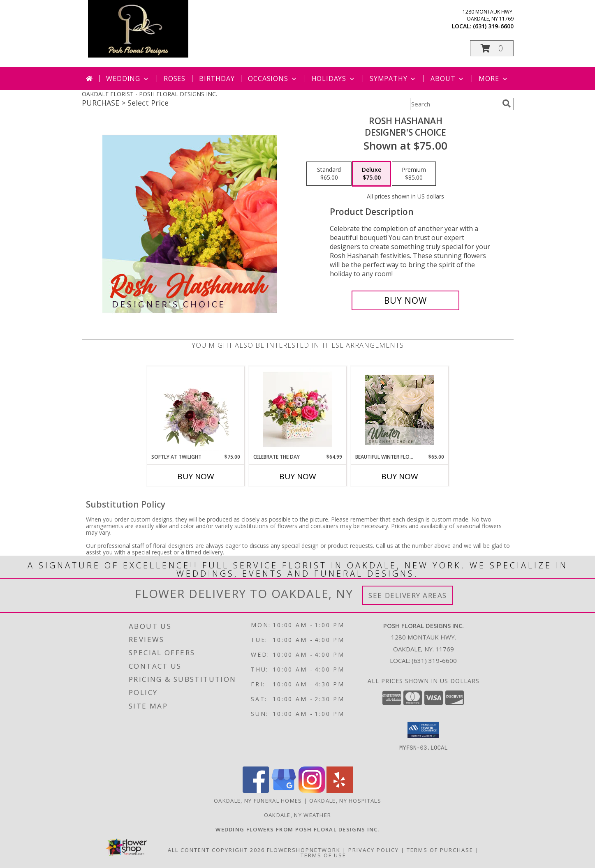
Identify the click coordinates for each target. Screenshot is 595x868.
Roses (175, 78)
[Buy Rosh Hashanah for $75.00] (406, 300)
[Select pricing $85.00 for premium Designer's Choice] (414, 174)
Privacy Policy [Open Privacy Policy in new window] (374, 850)
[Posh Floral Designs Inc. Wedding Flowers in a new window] (297, 829)
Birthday (217, 78)
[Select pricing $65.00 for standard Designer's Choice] (329, 174)
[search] (507, 104)
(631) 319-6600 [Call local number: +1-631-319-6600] (493, 26)
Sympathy (393, 78)
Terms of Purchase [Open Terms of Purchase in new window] (440, 850)
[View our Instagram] (312, 791)
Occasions (273, 78)
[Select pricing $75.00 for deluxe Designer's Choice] (372, 174)
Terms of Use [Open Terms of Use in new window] (323, 855)
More (494, 78)
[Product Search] (454, 104)
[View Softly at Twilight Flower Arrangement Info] (196, 410)
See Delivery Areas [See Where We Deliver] (408, 595)
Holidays (334, 78)
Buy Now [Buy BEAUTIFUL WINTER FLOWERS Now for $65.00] (400, 476)
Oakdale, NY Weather (298, 815)
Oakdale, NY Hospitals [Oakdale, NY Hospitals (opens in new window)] (345, 801)
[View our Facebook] (256, 791)
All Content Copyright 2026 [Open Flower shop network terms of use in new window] (216, 850)
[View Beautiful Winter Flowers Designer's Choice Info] (399, 410)
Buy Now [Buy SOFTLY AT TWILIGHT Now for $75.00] (196, 476)
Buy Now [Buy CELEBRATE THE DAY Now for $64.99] (298, 476)
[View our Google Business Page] (284, 791)
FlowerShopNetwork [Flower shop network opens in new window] (304, 850)
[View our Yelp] (340, 791)
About (448, 78)
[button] (492, 48)
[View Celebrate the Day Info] (297, 410)
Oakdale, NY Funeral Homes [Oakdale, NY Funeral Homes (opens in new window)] (258, 801)
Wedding (128, 78)
